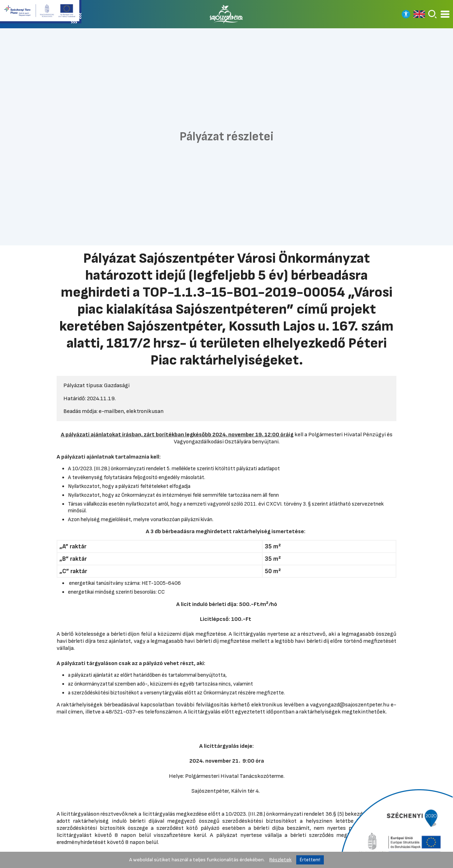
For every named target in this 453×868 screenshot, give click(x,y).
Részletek (280, 860)
